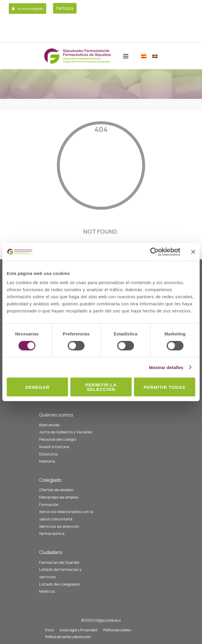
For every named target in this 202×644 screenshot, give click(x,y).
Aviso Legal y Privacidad (78, 630)
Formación (49, 504)
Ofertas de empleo (56, 490)
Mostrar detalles (166, 367)
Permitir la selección (101, 387)
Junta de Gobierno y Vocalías (66, 432)
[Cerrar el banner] (193, 252)
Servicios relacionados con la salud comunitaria (66, 515)
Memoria (47, 461)
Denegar (37, 387)
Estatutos (48, 454)
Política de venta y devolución (68, 637)
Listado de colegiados (59, 584)
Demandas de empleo (59, 497)
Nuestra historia (54, 447)
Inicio (49, 630)
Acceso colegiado (30, 8)
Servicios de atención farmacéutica (59, 530)
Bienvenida (49, 425)
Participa (65, 8)
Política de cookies (117, 630)
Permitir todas (165, 387)
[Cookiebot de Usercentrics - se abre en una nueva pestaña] (154, 252)
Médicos (47, 591)
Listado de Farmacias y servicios (60, 573)
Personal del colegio (58, 439)
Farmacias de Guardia (59, 562)
